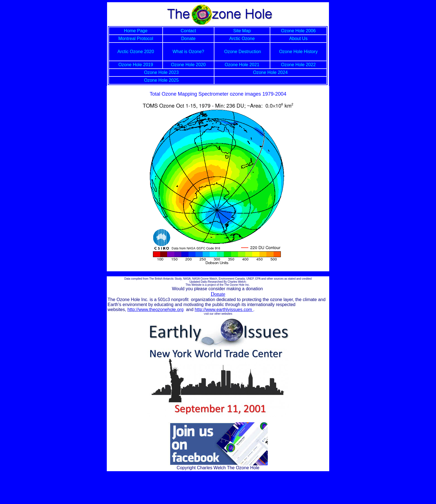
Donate (218, 294)
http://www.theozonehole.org (155, 310)
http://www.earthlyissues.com (224, 310)
